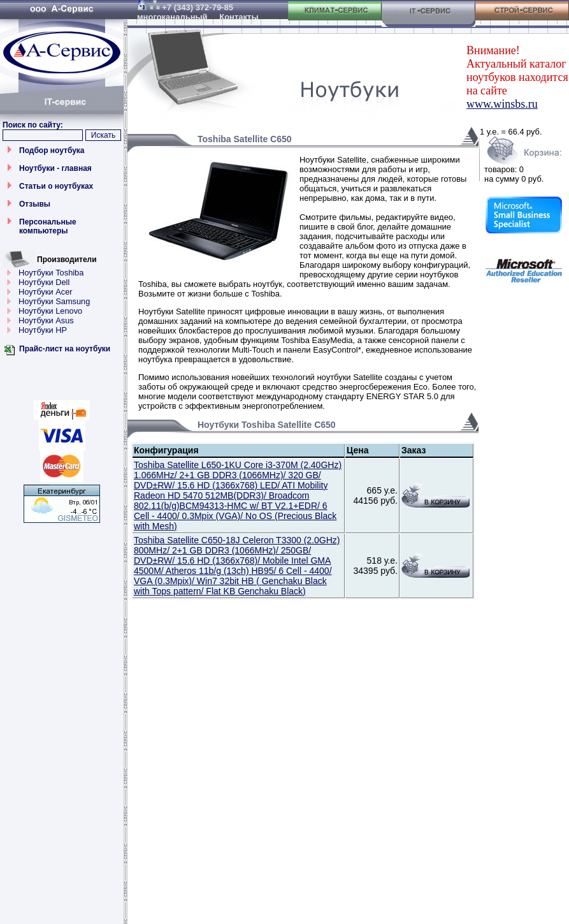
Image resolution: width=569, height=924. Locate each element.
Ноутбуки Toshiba (51, 273)
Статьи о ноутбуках (56, 186)
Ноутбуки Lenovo (50, 311)
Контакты (239, 17)
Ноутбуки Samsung (54, 301)
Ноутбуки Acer (46, 292)
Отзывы (35, 204)
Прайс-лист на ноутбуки (65, 349)
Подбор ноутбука (52, 150)
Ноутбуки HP (43, 330)
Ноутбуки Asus (46, 320)
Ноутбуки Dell (44, 282)
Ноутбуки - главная (55, 168)
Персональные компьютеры (48, 226)
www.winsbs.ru (502, 104)
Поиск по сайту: (33, 125)
